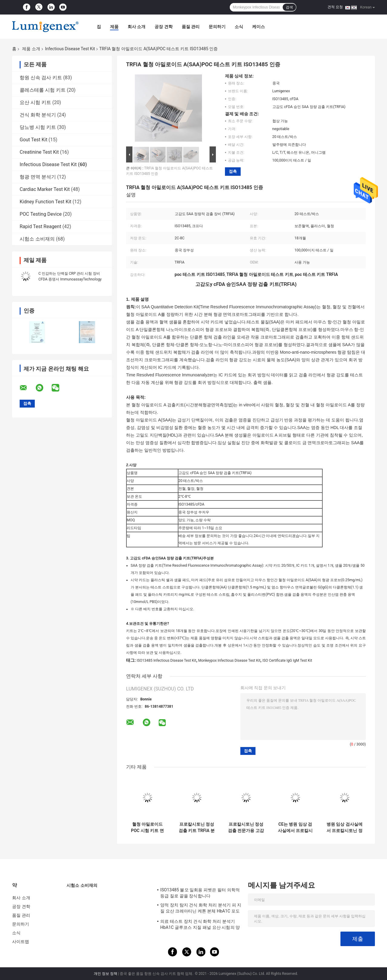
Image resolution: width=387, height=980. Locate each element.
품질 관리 (191, 27)
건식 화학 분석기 (38, 115)
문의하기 (217, 27)
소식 (239, 27)
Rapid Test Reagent (40, 226)
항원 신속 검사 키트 (41, 78)
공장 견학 (163, 27)
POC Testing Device (41, 214)
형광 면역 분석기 (38, 177)
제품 (114, 27)
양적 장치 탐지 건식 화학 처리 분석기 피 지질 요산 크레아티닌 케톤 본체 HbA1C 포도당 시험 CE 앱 (201, 909)
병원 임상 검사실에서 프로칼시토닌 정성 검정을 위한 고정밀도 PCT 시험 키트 (345, 828)
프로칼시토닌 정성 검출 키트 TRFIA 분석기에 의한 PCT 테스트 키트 (197, 828)
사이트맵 (21, 942)
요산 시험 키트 (35, 102)
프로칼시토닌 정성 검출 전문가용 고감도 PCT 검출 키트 (246, 828)
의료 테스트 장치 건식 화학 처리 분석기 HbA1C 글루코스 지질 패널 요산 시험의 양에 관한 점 (200, 925)
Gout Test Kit (34, 140)
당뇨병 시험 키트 (38, 127)
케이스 (259, 27)
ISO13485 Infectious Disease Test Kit (166, 660)
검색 (289, 7)
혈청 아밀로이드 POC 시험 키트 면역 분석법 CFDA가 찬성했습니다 (147, 828)
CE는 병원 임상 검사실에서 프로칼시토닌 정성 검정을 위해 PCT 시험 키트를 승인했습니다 (295, 828)
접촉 (233, 171)
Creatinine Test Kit (39, 152)
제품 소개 (31, 49)
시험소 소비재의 (37, 239)
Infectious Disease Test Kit (70, 49)
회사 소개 (137, 27)
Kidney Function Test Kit (46, 202)
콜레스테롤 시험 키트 (43, 90)
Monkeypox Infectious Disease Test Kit (229, 660)
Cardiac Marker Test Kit (45, 189)
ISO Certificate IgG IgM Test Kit (287, 660)
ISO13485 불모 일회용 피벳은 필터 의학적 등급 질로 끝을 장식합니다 (200, 893)
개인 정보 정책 (106, 974)
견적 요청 (335, 7)
